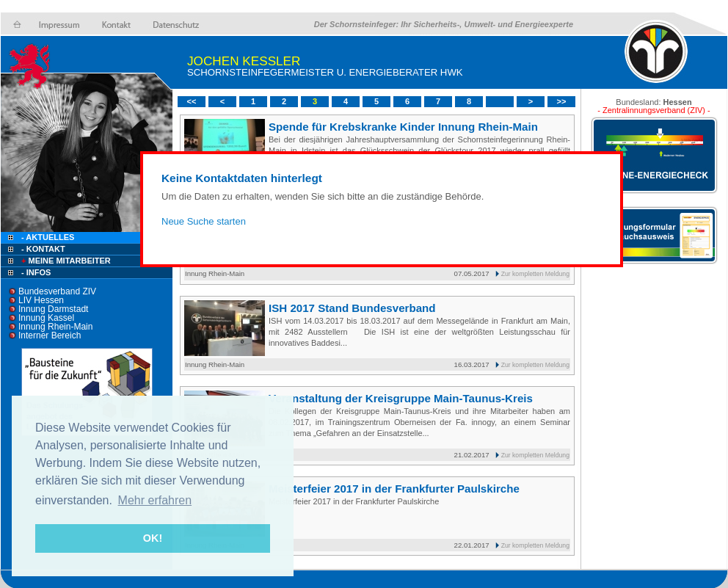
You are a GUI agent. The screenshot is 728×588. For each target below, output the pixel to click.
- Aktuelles (47, 237)
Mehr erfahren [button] (155, 500)
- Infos (36, 272)
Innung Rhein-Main (55, 327)
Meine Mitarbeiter (65, 261)
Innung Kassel (46, 318)
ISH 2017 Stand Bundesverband (352, 308)
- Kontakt (42, 249)
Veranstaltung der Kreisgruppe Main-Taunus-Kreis (401, 398)
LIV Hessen (41, 300)
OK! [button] (153, 538)
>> (562, 101)
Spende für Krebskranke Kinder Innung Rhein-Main (403, 127)
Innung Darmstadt (53, 309)
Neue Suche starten (204, 221)
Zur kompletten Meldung (535, 274)
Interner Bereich (50, 335)
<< (192, 101)
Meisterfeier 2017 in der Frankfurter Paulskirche (394, 489)
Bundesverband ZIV (57, 291)
